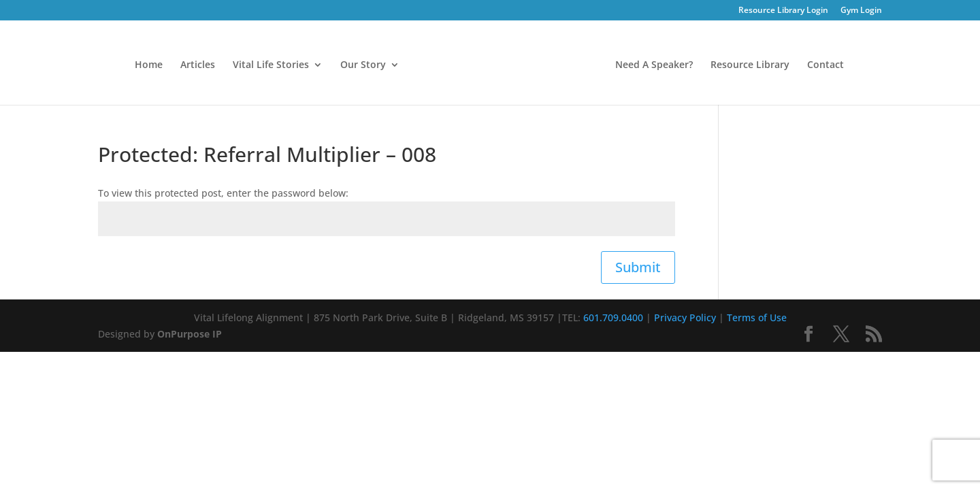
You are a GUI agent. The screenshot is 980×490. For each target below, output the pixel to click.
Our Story (363, 65)
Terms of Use (757, 317)
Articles (198, 65)
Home (149, 65)
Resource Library (750, 65)
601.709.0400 (613, 317)
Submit (638, 267)
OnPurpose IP (190, 334)
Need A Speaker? (654, 65)
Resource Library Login (783, 11)
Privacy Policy (685, 317)
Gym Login (861, 11)
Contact (826, 65)
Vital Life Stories (271, 65)
